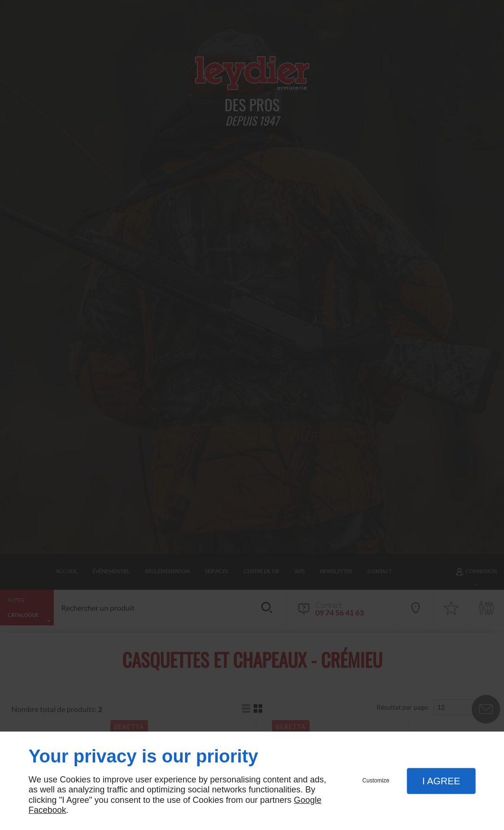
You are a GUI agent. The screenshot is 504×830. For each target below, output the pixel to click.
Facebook (47, 810)
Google (308, 800)
